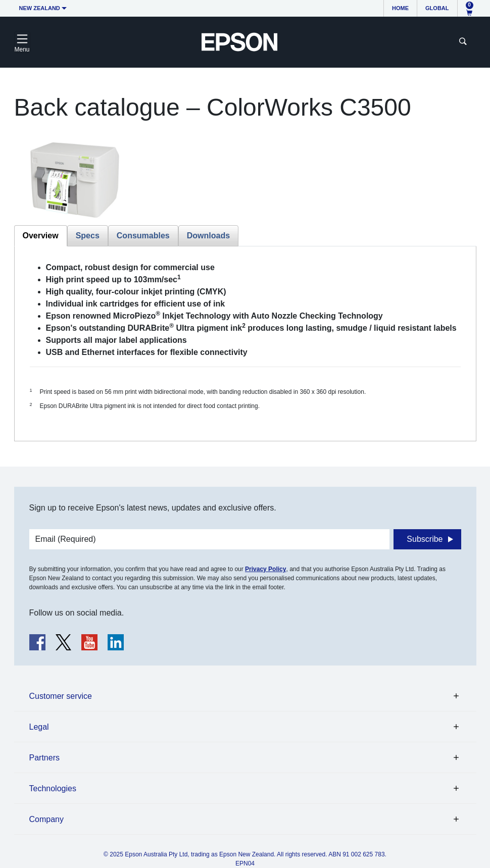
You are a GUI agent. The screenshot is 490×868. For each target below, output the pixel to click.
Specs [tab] (88, 236)
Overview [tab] (41, 236)
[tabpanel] (245, 344)
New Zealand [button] (40, 8)
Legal (39, 727)
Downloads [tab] (208, 236)
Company (46, 819)
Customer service (61, 696)
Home (400, 8)
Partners (44, 758)
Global (437, 8)
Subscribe (425, 539)
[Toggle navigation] (22, 42)
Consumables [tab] (143, 236)
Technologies (53, 788)
